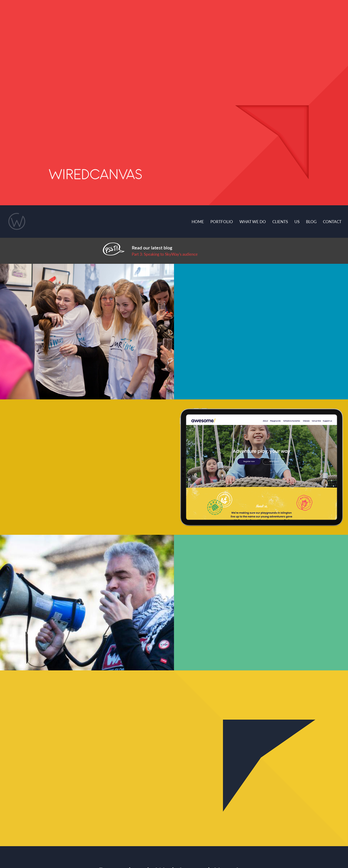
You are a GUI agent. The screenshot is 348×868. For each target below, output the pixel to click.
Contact (332, 222)
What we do (253, 222)
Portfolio (222, 222)
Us (297, 222)
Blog (311, 222)
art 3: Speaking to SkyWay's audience (166, 254)
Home (198, 222)
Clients (280, 222)
